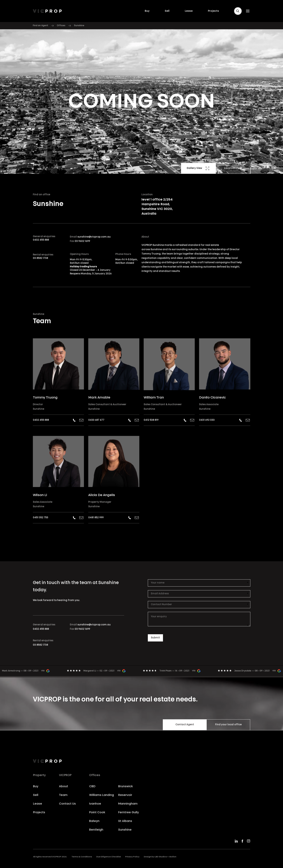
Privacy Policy (132, 857)
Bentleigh (96, 830)
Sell (167, 11)
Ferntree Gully (129, 813)
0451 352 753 (41, 518)
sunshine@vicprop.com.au (94, 237)
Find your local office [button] (228, 725)
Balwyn (94, 821)
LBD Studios (161, 857)
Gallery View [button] (198, 168)
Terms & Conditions (82, 857)
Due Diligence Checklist (109, 857)
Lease (189, 11)
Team (63, 795)
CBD (92, 787)
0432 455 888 (41, 240)
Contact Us (67, 804)
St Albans (125, 821)
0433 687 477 (96, 420)
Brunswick (126, 787)
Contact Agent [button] (185, 725)
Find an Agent (41, 26)
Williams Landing (102, 795)
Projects (213, 11)
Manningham (128, 804)
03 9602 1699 (82, 241)
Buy (147, 11)
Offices (61, 26)
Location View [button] (233, 168)
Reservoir (125, 795)
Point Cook (97, 813)
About (64, 787)
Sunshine (39, 409)
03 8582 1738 (40, 258)
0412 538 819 (151, 420)
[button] (238, 11)
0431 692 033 (207, 420)
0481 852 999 (96, 518)
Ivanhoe (95, 804)
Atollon (173, 857)
